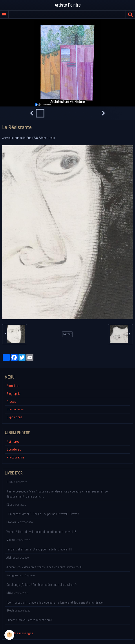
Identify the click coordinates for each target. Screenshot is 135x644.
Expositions (15, 417)
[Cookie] (9, 635)
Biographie (14, 394)
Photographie (16, 457)
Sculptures (14, 449)
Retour (67, 334)
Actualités (14, 386)
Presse (12, 401)
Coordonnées (15, 409)
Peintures (13, 441)
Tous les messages (20, 633)
